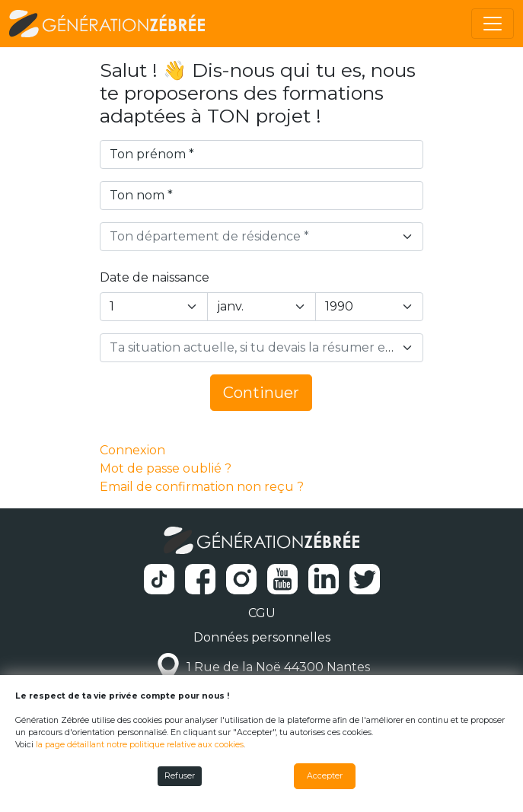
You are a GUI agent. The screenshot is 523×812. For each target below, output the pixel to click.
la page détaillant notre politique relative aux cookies (140, 745)
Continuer (261, 393)
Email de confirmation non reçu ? (202, 487)
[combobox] (262, 237)
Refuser (180, 776)
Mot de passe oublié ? (166, 468)
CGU (262, 613)
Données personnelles (262, 637)
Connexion (132, 450)
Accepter (325, 776)
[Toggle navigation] (493, 24)
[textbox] (253, 237)
